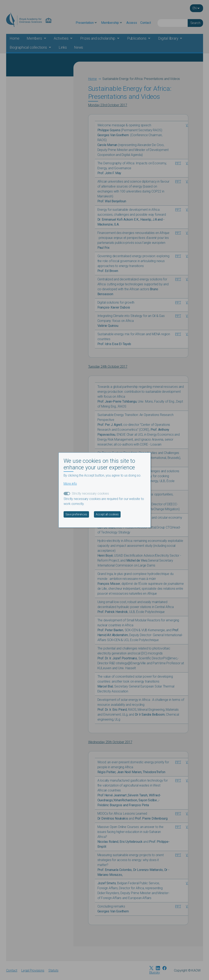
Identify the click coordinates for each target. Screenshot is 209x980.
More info (70, 484)
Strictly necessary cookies (90, 493)
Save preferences (76, 514)
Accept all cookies (107, 514)
